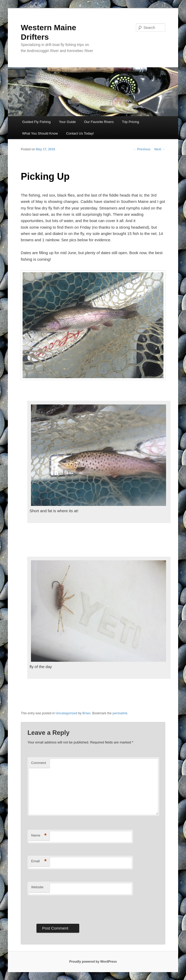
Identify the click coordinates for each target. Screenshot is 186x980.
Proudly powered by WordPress (93, 962)
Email (39, 861)
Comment (39, 763)
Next (160, 149)
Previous (142, 149)
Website (37, 887)
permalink (120, 713)
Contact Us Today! (80, 133)
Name (39, 836)
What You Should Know (40, 133)
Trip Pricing (131, 122)
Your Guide (67, 122)
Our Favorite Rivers (99, 122)
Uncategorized (67, 713)
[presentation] (67, 908)
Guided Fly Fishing (36, 122)
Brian (86, 713)
